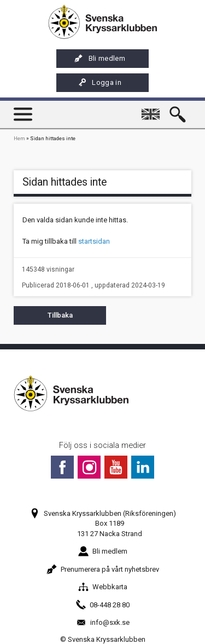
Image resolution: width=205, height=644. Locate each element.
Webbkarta (103, 587)
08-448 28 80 (102, 605)
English (153, 109)
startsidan (94, 241)
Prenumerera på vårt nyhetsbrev (103, 569)
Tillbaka (60, 315)
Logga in (99, 83)
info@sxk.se (103, 622)
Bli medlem (100, 59)
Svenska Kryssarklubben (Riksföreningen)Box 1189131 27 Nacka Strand (103, 523)
